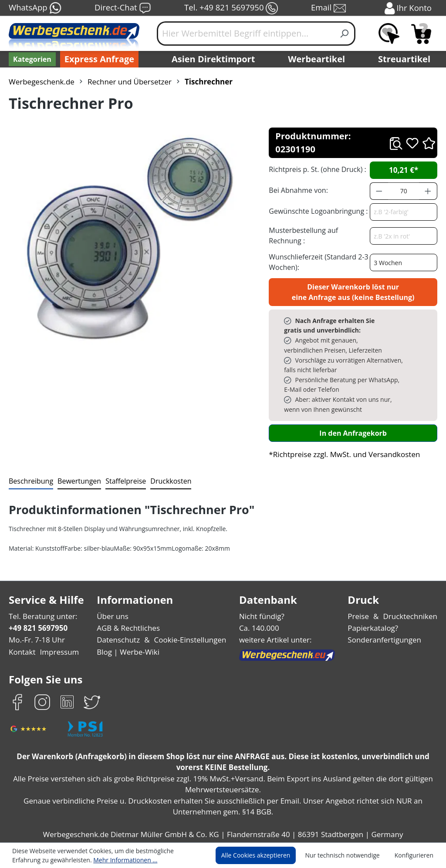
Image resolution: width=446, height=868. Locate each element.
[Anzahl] (404, 178)
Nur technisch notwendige (347, 855)
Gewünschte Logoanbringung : (316, 198)
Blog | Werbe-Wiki (128, 639)
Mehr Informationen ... (83, 860)
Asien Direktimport (214, 59)
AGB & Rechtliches (130, 615)
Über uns (113, 603)
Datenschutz (119, 627)
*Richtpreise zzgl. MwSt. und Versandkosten (341, 441)
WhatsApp (35, 8)
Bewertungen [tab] (76, 468)
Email (329, 8)
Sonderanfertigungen (386, 627)
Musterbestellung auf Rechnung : (318, 222)
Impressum (57, 639)
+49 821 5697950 (38, 615)
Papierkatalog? (376, 615)
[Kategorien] (31, 59)
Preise (362, 603)
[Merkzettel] (389, 34)
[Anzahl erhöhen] (428, 178)
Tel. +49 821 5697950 (231, 8)
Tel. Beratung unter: (41, 603)
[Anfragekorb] (421, 34)
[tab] (30, 468)
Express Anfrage (97, 59)
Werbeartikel (318, 59)
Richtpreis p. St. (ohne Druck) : (316, 156)
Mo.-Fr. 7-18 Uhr (36, 627)
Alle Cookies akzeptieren (264, 855)
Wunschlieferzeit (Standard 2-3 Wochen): (316, 249)
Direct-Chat (123, 8)
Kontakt (21, 639)
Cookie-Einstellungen (188, 627)
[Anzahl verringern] (379, 178)
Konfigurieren (415, 855)
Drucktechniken (412, 603)
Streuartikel (406, 59)
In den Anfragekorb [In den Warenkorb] (353, 420)
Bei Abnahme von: (297, 177)
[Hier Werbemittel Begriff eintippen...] (246, 34)
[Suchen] (345, 34)
